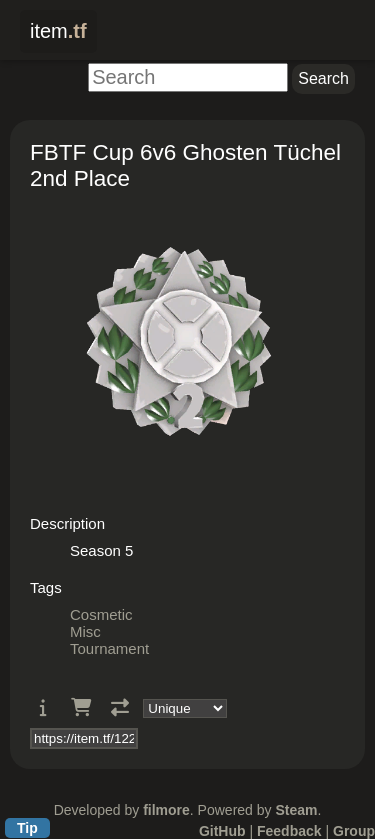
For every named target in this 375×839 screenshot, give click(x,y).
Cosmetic (101, 614)
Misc (85, 631)
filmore (166, 810)
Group (354, 831)
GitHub (222, 831)
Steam (296, 810)
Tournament (109, 648)
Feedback (289, 831)
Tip (27, 828)
